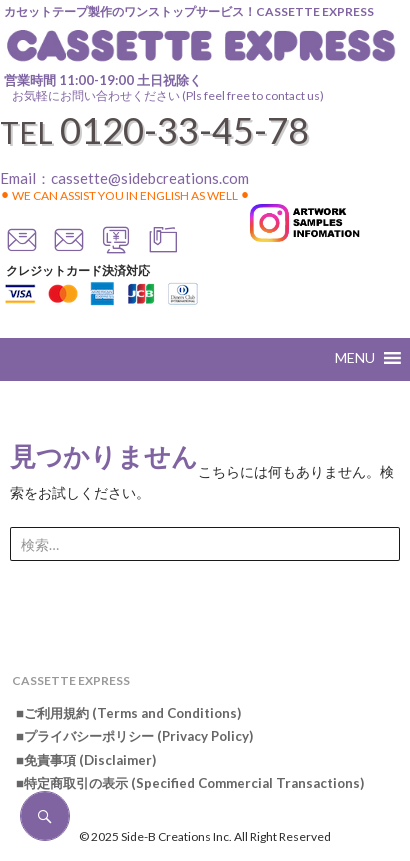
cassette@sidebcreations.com (150, 178)
